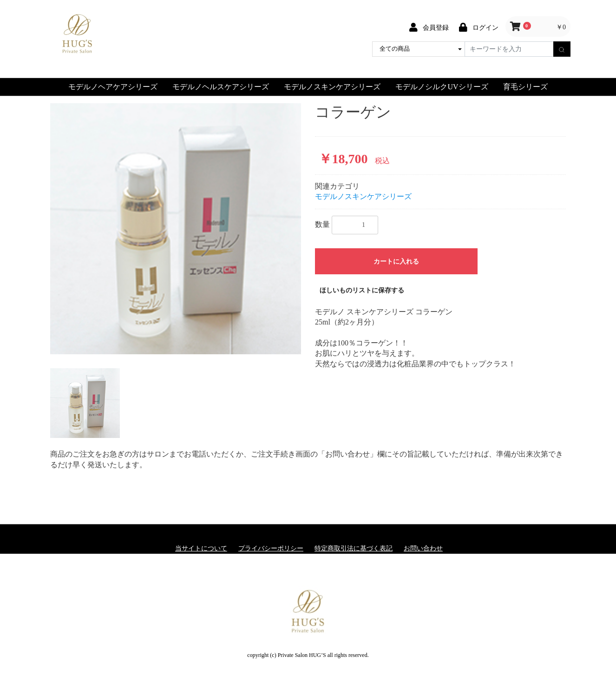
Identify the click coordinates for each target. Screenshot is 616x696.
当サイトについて (201, 548)
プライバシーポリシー (271, 548)
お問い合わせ (423, 548)
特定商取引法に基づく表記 (354, 548)
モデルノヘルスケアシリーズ (221, 87)
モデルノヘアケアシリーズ (113, 87)
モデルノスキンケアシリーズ (332, 87)
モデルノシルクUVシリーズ (442, 87)
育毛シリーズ (525, 87)
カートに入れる (396, 262)
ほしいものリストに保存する (362, 290)
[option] (176, 229)
